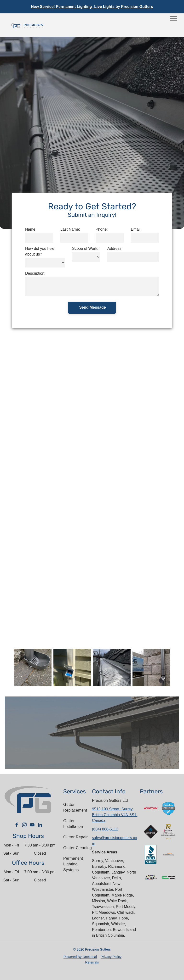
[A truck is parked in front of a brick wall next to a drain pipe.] (151, 667)
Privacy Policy (111, 957)
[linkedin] (40, 826)
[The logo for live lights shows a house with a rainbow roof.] (151, 878)
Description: (35, 273)
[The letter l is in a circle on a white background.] (168, 855)
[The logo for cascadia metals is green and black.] (168, 878)
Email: (136, 229)
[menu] (173, 18)
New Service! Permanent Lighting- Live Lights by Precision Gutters (92, 7)
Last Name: (70, 229)
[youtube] (32, 826)
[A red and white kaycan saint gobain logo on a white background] (151, 809)
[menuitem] (79, 807)
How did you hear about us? (40, 251)
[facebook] (17, 826)
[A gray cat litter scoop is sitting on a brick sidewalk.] (33, 667)
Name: (31, 229)
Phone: (102, 229)
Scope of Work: (85, 248)
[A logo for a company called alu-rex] (151, 832)
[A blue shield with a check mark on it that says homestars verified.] (168, 809)
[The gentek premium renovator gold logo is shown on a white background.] (168, 832)
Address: (115, 248)
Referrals (92, 962)
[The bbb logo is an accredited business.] (151, 855)
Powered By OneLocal (80, 957)
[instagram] (24, 826)
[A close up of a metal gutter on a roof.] (112, 667)
